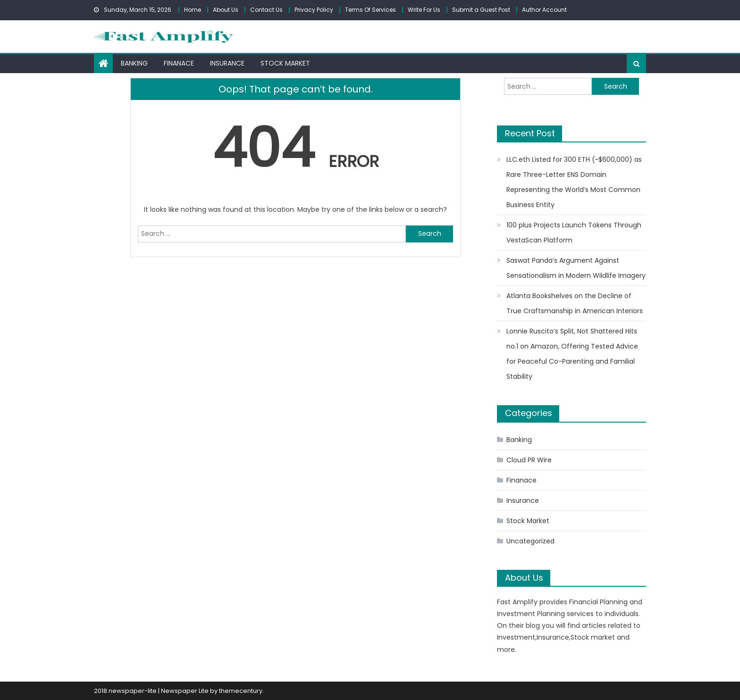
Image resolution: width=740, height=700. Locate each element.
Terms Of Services (370, 10)
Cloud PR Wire (529, 460)
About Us (226, 10)
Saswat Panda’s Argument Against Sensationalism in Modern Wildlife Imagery (576, 268)
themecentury (241, 691)
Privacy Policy (314, 10)
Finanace (179, 63)
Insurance (227, 63)
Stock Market (285, 63)
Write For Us (424, 10)
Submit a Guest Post (481, 10)
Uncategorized (530, 541)
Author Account (544, 10)
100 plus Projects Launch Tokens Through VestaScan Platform (574, 233)
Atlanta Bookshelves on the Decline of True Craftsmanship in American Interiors (575, 303)
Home (193, 10)
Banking (134, 63)
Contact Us (266, 10)
